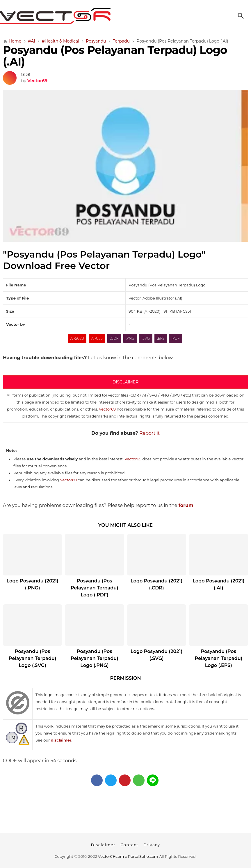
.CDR (114, 338)
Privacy (152, 845)
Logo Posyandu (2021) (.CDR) (156, 584)
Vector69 (107, 409)
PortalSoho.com (143, 856)
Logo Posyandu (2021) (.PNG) (33, 584)
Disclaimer (103, 845)
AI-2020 (77, 338)
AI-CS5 (97, 338)
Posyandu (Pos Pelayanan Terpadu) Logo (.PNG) (95, 658)
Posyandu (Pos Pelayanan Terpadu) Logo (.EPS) (219, 658)
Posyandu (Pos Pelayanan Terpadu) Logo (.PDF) (95, 588)
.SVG (146, 338)
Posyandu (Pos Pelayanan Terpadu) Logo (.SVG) (33, 658)
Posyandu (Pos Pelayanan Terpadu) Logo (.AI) (115, 56)
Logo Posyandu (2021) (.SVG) (156, 655)
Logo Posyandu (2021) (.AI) (218, 584)
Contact (129, 845)
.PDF (176, 338)
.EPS (161, 338)
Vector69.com (111, 856)
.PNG (130, 338)
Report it (149, 433)
